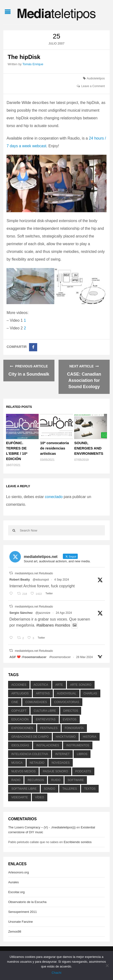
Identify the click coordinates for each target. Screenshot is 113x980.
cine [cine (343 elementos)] (15, 702)
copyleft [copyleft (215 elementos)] (19, 711)
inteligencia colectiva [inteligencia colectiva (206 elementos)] (30, 754)
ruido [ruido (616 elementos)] (56, 780)
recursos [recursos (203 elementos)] (36, 780)
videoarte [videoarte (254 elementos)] (20, 797)
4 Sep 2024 (62, 580)
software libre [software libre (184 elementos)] (24, 789)
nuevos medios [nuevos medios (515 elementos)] (23, 771)
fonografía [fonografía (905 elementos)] (74, 728)
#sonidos (63, 625)
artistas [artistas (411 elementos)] (43, 693)
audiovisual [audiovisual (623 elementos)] (67, 693)
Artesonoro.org (18, 872)
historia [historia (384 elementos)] (89, 737)
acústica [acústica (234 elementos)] (41, 685)
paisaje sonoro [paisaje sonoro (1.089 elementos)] (55, 771)
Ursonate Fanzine (21, 922)
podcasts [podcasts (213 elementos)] (83, 771)
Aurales (13, 882)
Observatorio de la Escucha (27, 902)
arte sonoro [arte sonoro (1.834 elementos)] (81, 685)
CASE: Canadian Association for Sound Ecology (84, 380)
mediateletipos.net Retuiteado (34, 573)
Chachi (56, 973)
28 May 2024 (84, 657)
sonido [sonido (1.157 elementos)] (50, 789)
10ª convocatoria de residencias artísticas (54, 448)
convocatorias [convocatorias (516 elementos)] (67, 702)
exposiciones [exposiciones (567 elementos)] (22, 728)
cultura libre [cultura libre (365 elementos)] (45, 711)
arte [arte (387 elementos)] (59, 685)
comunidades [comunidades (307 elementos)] (36, 702)
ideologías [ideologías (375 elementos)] (20, 745)
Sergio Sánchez (21, 613)
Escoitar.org (16, 892)
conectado (54, 497)
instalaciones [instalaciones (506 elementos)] (48, 745)
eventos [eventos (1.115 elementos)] (70, 719)
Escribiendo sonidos (77, 842)
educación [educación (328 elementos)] (20, 719)
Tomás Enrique (33, 64)
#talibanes (45, 625)
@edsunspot (41, 580)
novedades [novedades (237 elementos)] (61, 763)
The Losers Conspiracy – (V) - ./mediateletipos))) (42, 827)
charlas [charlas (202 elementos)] (90, 693)
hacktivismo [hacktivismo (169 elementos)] (66, 737)
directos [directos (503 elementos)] (71, 711)
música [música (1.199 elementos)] (17, 763)
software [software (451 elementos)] (76, 780)
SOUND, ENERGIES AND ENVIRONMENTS (89, 448)
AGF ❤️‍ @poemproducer (28, 657)
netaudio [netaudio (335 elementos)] (37, 763)
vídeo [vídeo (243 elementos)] (39, 797)
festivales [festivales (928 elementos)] (49, 728)
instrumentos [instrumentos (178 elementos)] (78, 745)
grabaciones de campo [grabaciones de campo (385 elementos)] (30, 737)
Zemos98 (15, 932)
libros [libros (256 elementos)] (82, 754)
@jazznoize (43, 613)
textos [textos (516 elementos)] (90, 789)
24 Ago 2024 (64, 613)
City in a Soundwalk (29, 374)
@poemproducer (60, 657)
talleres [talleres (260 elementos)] (70, 789)
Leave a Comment (93, 86)
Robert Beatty (20, 580)
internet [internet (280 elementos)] (62, 754)
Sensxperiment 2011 (22, 912)
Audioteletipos (96, 78)
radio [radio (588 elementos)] (16, 780)
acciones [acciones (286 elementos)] (19, 685)
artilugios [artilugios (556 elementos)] (20, 693)
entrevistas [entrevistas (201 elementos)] (46, 719)
